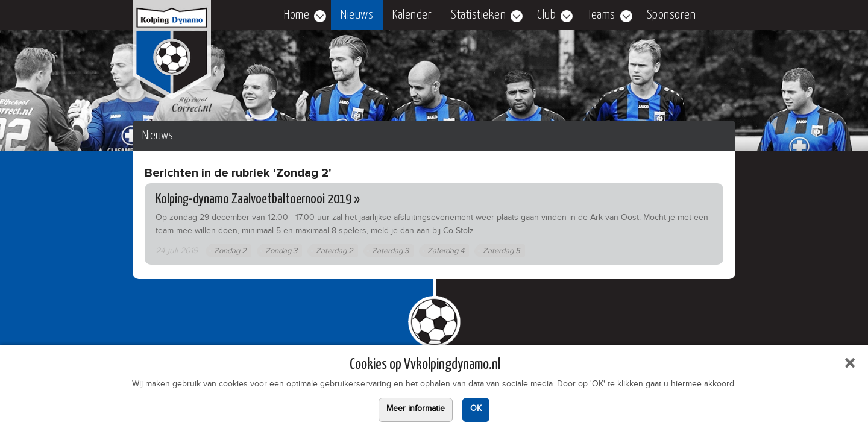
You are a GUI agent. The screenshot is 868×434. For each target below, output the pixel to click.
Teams (601, 15)
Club (546, 15)
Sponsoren (671, 15)
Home (297, 15)
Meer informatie (416, 410)
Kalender (412, 15)
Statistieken (478, 15)
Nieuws (357, 15)
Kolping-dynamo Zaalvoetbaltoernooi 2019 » (258, 200)
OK (476, 410)
